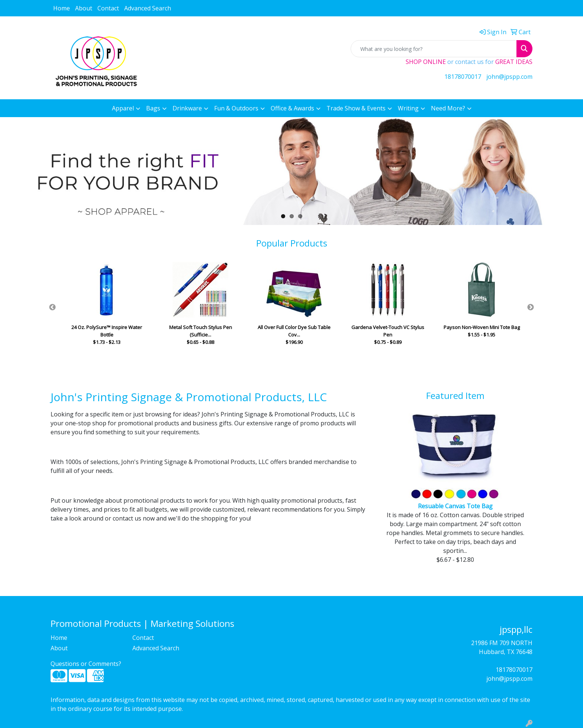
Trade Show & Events (356, 108)
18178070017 (463, 77)
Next (531, 307)
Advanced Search (148, 8)
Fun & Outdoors (236, 108)
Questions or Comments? (86, 664)
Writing (408, 108)
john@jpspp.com (509, 77)
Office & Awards (292, 108)
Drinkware (187, 108)
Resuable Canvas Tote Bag (455, 506)
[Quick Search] (434, 49)
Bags (153, 108)
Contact (108, 8)
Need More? (448, 108)
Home (62, 8)
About (84, 8)
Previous (52, 307)
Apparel (123, 108)
